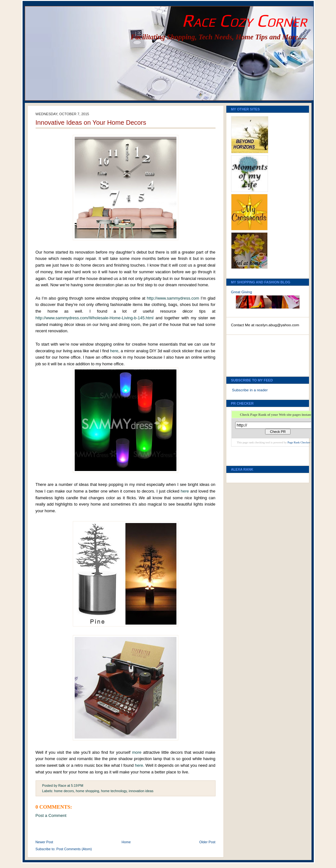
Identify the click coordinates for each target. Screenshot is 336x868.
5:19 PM (77, 785)
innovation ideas (141, 791)
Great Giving (242, 292)
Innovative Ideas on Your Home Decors (91, 123)
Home (126, 842)
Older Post (207, 842)
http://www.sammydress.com (173, 298)
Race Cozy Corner (244, 20)
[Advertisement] (260, 354)
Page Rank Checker (299, 442)
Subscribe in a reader (250, 390)
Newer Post (45, 842)
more (137, 752)
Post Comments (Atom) (74, 849)
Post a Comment (51, 815)
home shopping (87, 791)
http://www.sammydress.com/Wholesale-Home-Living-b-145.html (95, 318)
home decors (64, 791)
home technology (114, 791)
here (114, 351)
